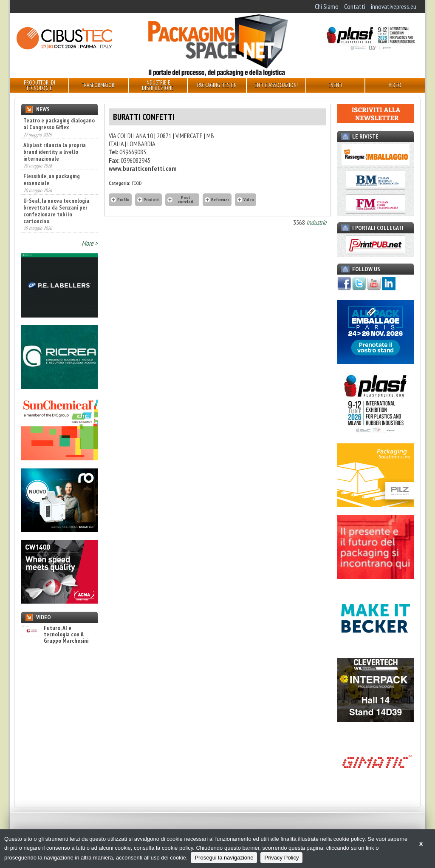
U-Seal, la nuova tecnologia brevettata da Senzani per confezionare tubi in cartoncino (56, 211)
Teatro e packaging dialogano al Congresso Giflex (59, 124)
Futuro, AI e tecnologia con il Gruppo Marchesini (55, 635)
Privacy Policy (281, 858)
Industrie (316, 222)
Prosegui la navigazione (224, 858)
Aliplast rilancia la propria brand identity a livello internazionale (55, 152)
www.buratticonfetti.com (143, 168)
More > (90, 243)
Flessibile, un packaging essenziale (52, 179)
